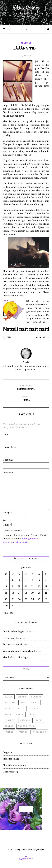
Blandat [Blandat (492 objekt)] (36, 697)
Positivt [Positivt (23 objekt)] (10, 720)
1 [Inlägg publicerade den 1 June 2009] (6, 580)
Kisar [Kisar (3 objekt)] (8, 714)
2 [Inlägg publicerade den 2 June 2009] (13, 580)
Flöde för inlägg (11, 759)
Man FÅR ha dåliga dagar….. (17, 657)
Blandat (26, 43)
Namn (7, 434)
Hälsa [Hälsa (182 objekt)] (8, 709)
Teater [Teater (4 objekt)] (9, 726)
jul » (12, 613)
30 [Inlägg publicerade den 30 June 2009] (13, 606)
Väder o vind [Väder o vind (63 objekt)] (26, 726)
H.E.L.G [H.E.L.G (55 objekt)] (35, 703)
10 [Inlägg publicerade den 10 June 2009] (19, 586)
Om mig (16, 849)
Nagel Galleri (39, 849)
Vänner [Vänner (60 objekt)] (9, 732)
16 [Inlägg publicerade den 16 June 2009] (13, 593)
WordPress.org (10, 772)
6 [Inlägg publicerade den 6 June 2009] (39, 580)
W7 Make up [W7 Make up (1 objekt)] (39, 732)
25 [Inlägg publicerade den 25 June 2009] (26, 599)
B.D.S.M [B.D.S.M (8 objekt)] (9, 697)
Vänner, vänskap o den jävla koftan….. (22, 651)
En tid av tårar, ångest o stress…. (19, 631)
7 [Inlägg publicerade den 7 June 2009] (46, 580)
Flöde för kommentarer (15, 765)
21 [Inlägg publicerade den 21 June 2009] (46, 593)
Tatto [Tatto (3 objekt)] (40, 720)
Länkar (24, 849)
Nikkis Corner (26, 8)
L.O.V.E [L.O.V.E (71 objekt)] (20, 714)
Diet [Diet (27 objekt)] (23, 703)
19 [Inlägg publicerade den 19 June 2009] (32, 593)
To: (4, 520)
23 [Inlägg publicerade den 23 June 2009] (13, 599)
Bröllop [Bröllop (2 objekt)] (10, 703)
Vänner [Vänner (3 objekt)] (23, 732)
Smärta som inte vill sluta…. (17, 644)
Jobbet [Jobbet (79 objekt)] (34, 709)
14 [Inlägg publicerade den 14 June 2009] (46, 586)
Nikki (8, 337)
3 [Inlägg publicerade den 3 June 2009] (19, 580)
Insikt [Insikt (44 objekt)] (21, 709)
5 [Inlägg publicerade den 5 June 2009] (32, 580)
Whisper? (8, 513)
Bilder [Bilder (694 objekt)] (22, 697)
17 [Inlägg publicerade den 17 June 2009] (19, 593)
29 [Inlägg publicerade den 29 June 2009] (6, 606)
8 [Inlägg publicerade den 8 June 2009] (6, 586)
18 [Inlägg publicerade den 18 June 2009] (26, 593)
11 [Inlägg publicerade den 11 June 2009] (26, 586)
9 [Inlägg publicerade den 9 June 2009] (13, 586)
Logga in (7, 752)
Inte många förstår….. (14, 638)
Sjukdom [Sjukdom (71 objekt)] (25, 720)
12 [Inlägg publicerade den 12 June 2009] (32, 586)
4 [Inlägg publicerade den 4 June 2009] (26, 580)
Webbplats (8, 460)
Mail (10, 849)
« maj (6, 613)
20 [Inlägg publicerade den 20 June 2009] (39, 593)
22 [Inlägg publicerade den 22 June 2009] (6, 599)
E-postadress (10, 447)
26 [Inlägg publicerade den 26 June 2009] (32, 599)
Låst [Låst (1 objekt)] (31, 714)
